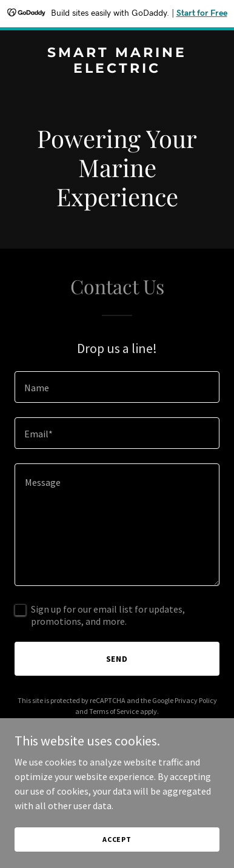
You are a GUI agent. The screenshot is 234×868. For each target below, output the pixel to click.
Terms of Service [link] (114, 711)
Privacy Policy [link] (196, 700)
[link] (117, 69)
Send (117, 659)
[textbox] (117, 387)
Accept (117, 839)
